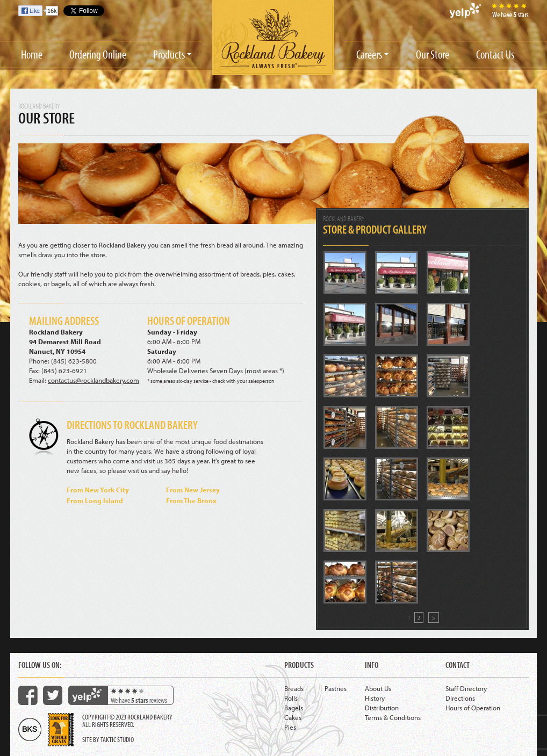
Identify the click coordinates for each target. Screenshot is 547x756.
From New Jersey (193, 490)
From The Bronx (191, 500)
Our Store (433, 54)
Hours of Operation (473, 708)
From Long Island (95, 500)
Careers (369, 54)
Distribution (382, 708)
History (375, 698)
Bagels (294, 708)
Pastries (336, 688)
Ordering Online (98, 54)
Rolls (291, 698)
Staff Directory (466, 688)
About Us (378, 688)
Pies (290, 727)
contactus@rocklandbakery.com (93, 380)
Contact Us (495, 54)
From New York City (98, 490)
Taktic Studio (117, 739)
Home (32, 54)
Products (169, 54)
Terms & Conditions (393, 717)
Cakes (293, 717)
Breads (294, 688)
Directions (460, 698)
